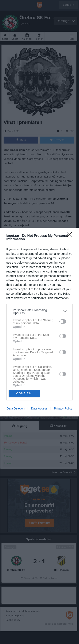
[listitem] (39, 312)
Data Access (39, 408)
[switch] (63, 321)
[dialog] (39, 322)
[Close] (71, 236)
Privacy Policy (63, 408)
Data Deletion (16, 408)
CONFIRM (24, 393)
